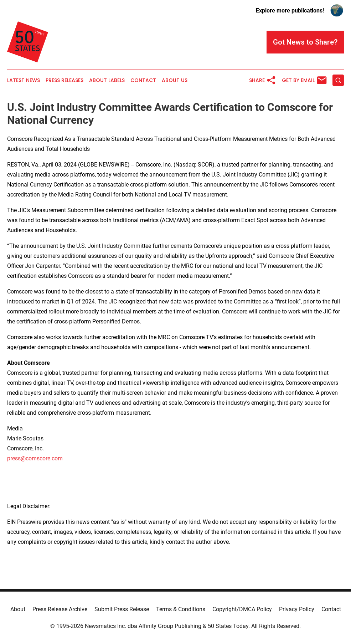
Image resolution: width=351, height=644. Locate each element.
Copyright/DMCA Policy (242, 609)
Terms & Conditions (181, 609)
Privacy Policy (297, 609)
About (18, 609)
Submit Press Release (122, 609)
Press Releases (64, 80)
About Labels (107, 80)
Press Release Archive (60, 609)
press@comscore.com (35, 458)
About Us (175, 80)
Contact (143, 80)
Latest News (24, 80)
